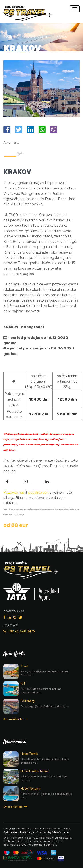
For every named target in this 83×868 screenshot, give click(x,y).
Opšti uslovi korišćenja (19, 832)
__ (7, 482)
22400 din (67, 414)
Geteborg (28, 701)
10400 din (39, 399)
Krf (23, 684)
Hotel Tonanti (31, 789)
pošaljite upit (39, 492)
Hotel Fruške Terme (35, 771)
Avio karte (38, 37)
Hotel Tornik (29, 754)
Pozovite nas (14, 492)
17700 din (39, 414)
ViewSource (61, 832)
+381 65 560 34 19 (19, 631)
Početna (11, 37)
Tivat (25, 666)
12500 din (67, 399)
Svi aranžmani (15, 807)
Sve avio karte (15, 719)
